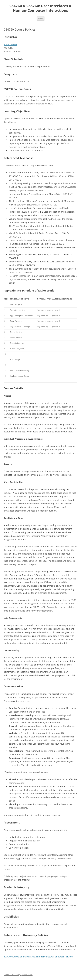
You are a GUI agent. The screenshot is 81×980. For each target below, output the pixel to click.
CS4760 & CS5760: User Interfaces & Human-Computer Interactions (40, 8)
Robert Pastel (10, 44)
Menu (41, 18)
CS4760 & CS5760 (11, 975)
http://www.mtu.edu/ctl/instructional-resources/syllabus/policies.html (39, 957)
